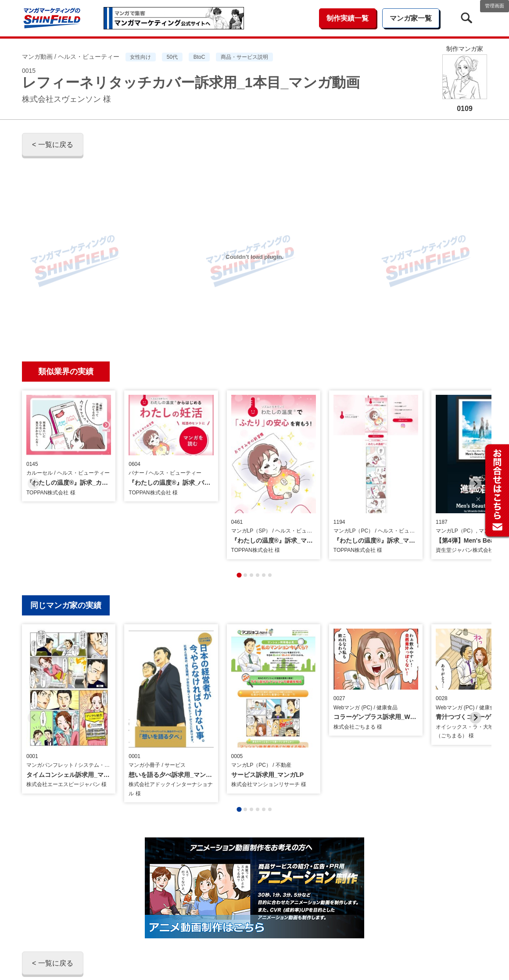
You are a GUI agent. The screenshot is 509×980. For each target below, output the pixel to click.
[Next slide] (475, 467)
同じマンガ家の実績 (66, 573)
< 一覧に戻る (53, 145)
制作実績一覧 (348, 18)
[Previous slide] (34, 467)
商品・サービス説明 (244, 57)
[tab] (239, 542)
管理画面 (495, 6)
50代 (172, 57)
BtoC (199, 57)
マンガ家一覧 (411, 18)
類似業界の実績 (66, 372)
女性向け (140, 57)
